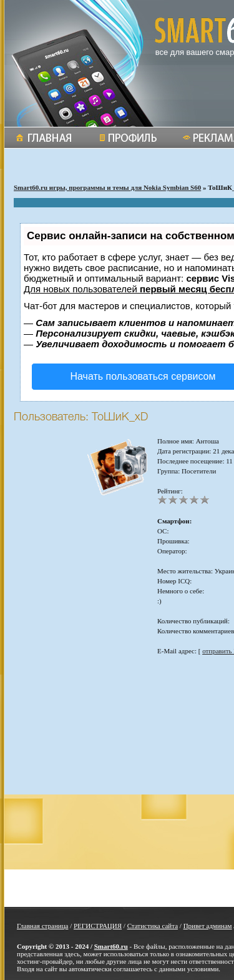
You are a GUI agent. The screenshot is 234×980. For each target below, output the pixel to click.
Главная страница (42, 926)
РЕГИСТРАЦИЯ (98, 926)
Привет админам (208, 926)
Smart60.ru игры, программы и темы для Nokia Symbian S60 (107, 187)
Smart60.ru (111, 946)
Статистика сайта (153, 926)
